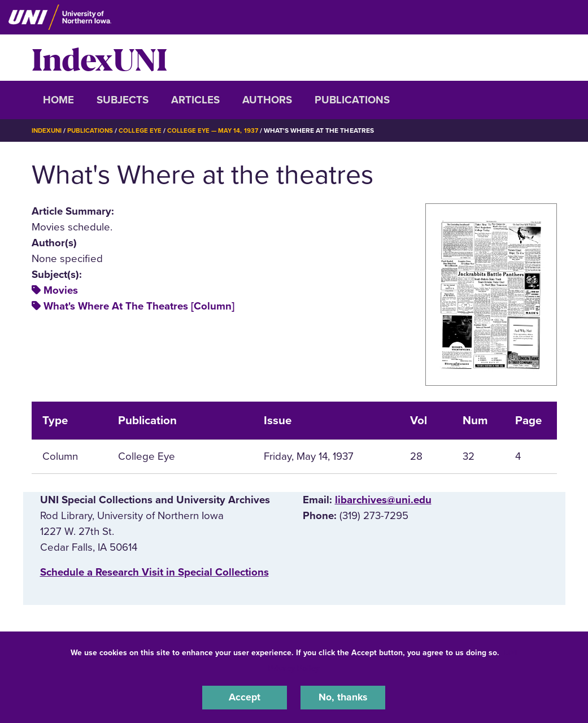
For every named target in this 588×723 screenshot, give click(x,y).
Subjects (123, 100)
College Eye (144, 130)
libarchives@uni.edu (383, 499)
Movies (61, 290)
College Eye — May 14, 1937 (219, 130)
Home (58, 100)
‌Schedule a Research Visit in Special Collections (154, 572)
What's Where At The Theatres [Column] (139, 306)
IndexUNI (99, 58)
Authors (267, 100)
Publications (352, 100)
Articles (195, 100)
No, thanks (343, 697)
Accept (245, 697)
